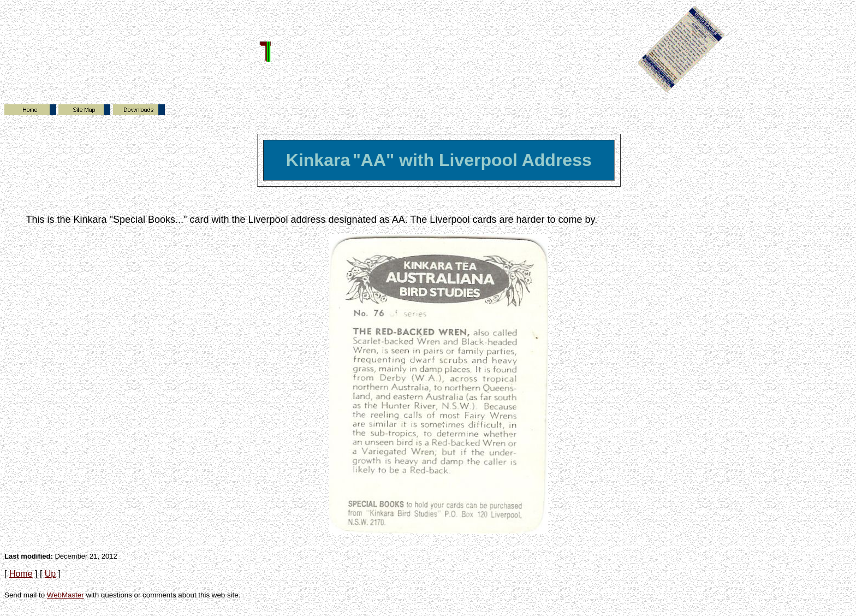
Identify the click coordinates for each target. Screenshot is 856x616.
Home (21, 574)
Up (50, 574)
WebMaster (66, 595)
